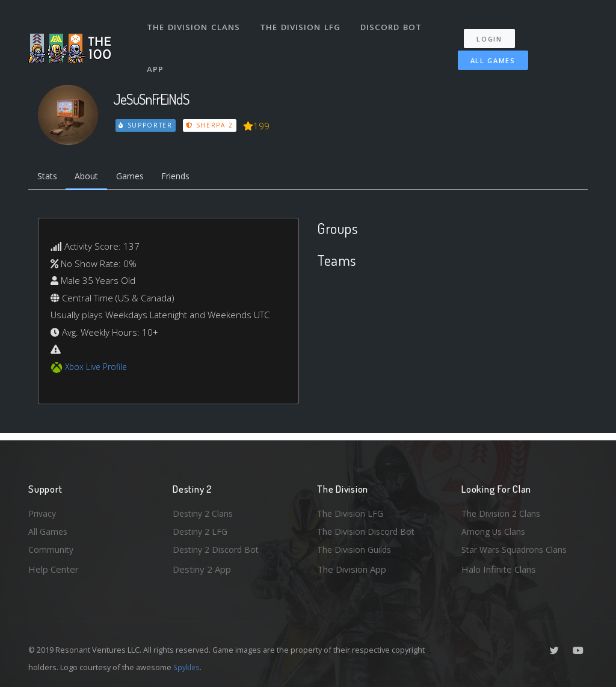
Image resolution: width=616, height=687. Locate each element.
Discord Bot (394, 23)
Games (137, 177)
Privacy (43, 510)
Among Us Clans (495, 530)
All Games (488, 52)
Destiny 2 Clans (205, 510)
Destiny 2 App (202, 569)
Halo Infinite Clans (499, 569)
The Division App (352, 569)
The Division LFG (302, 23)
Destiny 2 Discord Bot (218, 549)
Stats (49, 177)
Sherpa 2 (211, 125)
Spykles (187, 667)
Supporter (146, 125)
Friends (187, 177)
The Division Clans (195, 23)
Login (493, 30)
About (91, 177)
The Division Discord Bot (368, 530)
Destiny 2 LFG (202, 530)
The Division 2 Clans (503, 510)
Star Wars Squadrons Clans (517, 549)
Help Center (54, 569)
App (157, 57)
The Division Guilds (356, 549)
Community (51, 549)
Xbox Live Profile (98, 369)
